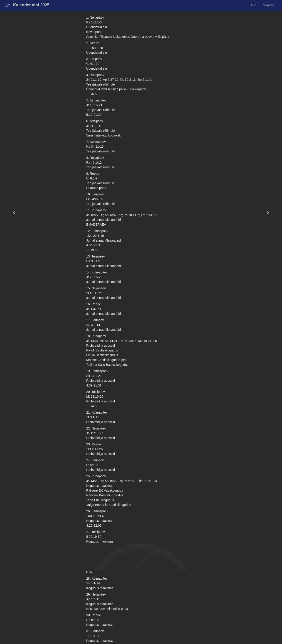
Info (253, 5)
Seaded (269, 5)
